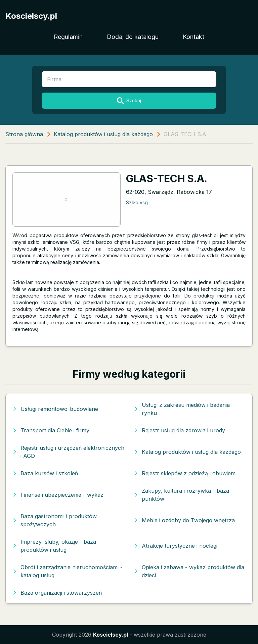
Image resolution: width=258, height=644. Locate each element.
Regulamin (68, 37)
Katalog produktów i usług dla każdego (103, 134)
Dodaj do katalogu (133, 37)
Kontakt (193, 37)
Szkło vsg (137, 202)
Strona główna (24, 134)
